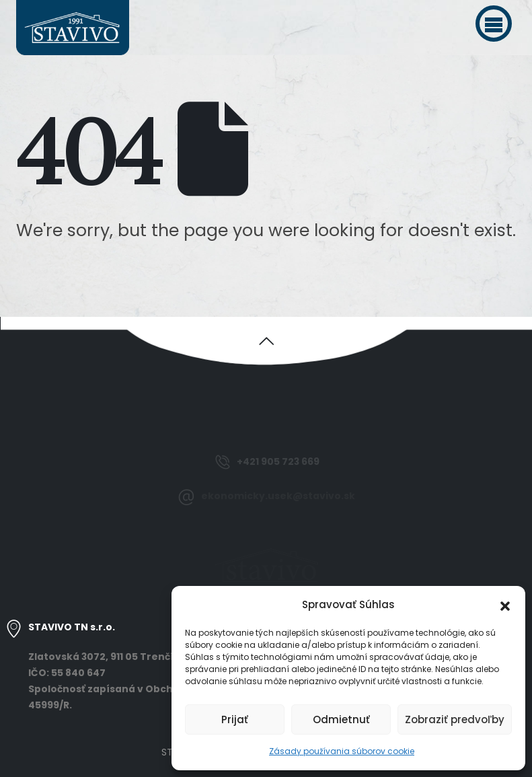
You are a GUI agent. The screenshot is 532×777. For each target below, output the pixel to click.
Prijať (235, 719)
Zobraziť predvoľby (455, 719)
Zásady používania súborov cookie (342, 751)
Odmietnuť (341, 719)
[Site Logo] (73, 28)
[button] (494, 24)
